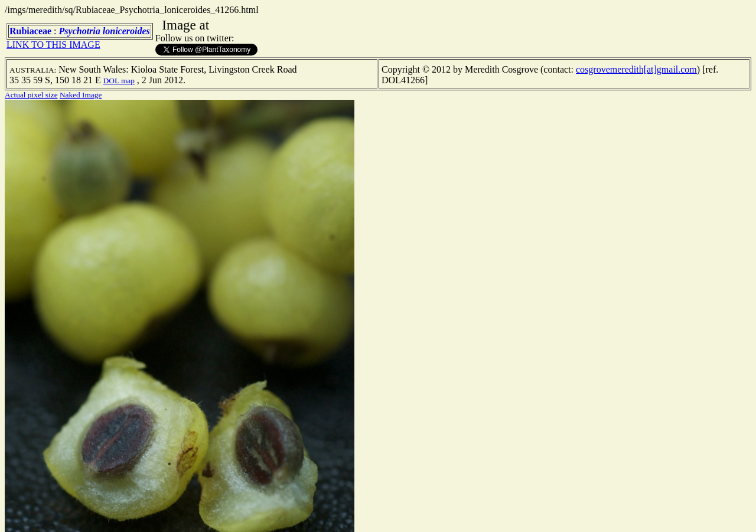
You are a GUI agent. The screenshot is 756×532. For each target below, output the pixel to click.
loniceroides (126, 31)
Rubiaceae (30, 31)
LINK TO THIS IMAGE (53, 45)
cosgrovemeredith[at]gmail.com (636, 69)
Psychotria (80, 31)
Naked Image (81, 95)
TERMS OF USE (312, 513)
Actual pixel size (31, 95)
